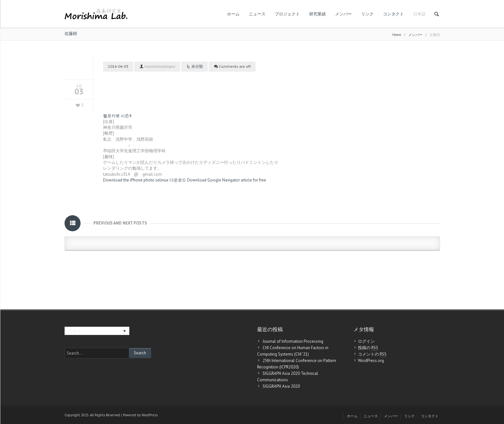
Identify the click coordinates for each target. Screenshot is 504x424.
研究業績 (317, 14)
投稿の (368, 348)
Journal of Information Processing (293, 341)
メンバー (343, 14)
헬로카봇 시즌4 (117, 116)
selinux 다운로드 (171, 180)
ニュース (257, 14)
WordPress (150, 415)
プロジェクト (287, 14)
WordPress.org (371, 361)
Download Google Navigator (213, 180)
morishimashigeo (160, 66)
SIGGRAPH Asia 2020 (281, 386)
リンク (367, 14)
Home (397, 35)
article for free (253, 180)
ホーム (233, 14)
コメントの (372, 354)
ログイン (366, 341)
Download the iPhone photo (129, 180)
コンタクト (393, 14)
